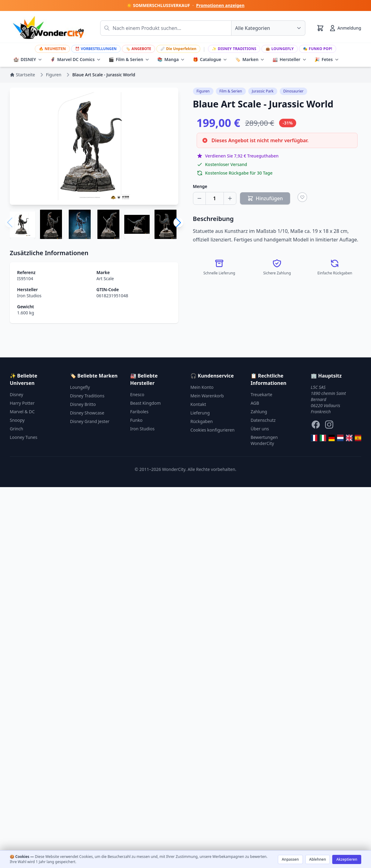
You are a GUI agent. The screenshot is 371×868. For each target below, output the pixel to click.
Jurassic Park (263, 91)
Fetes (327, 60)
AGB (255, 403)
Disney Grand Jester (90, 421)
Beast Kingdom (145, 403)
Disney (16, 394)
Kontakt (198, 404)
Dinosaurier (293, 91)
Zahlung (259, 412)
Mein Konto (202, 387)
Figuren (203, 91)
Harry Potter (22, 403)
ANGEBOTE (138, 49)
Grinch (16, 429)
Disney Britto (83, 404)
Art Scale (105, 278)
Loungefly (280, 49)
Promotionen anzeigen (220, 5)
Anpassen (290, 859)
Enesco (137, 394)
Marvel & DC (22, 412)
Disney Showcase (87, 413)
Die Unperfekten (178, 49)
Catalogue (210, 60)
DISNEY (28, 60)
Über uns (260, 429)
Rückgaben (202, 421)
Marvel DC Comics (75, 60)
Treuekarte (262, 394)
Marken (250, 60)
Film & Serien (129, 60)
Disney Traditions (234, 49)
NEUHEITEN (52, 49)
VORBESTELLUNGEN (96, 49)
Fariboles (139, 412)
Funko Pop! (318, 49)
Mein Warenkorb (207, 396)
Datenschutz (263, 420)
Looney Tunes (24, 437)
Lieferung (200, 413)
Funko (136, 420)
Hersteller (289, 60)
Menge (200, 186)
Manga (171, 60)
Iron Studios (29, 296)
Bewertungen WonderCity (264, 440)
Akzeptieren (347, 859)
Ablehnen (318, 859)
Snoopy (17, 420)
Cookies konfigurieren (213, 430)
